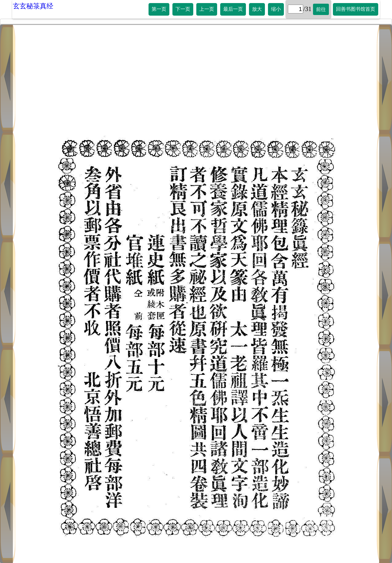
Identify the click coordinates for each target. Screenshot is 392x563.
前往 (321, 9)
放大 (257, 9)
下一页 (183, 9)
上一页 (207, 9)
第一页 (159, 9)
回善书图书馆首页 (356, 9)
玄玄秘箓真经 (33, 6)
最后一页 (233, 9)
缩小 (276, 9)
